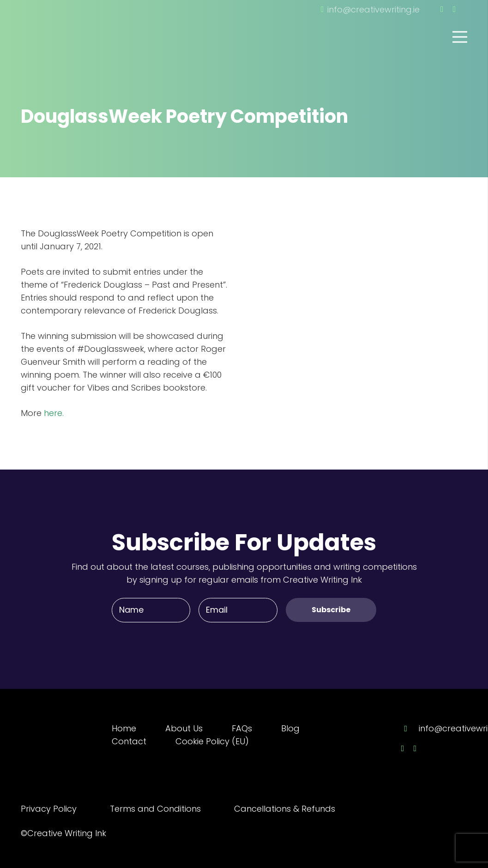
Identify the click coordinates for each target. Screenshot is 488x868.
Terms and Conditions (155, 809)
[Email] (238, 610)
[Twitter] (454, 9)
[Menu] (460, 37)
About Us (184, 728)
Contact (129, 741)
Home (124, 728)
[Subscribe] (331, 610)
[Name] (151, 610)
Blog (290, 728)
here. (53, 413)
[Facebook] (442, 9)
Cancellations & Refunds (285, 809)
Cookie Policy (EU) (212, 741)
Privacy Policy (49, 809)
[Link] (72, 24)
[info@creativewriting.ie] (410, 729)
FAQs (242, 728)
